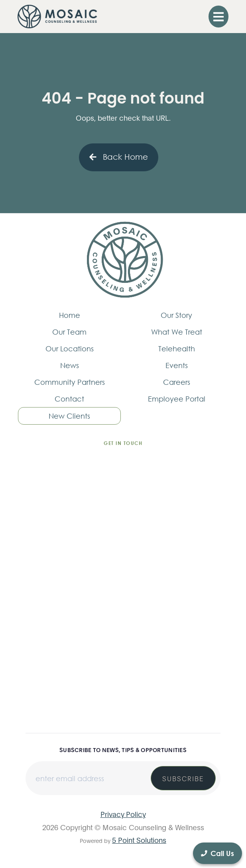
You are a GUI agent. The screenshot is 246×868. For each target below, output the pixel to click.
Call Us (217, 853)
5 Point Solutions (139, 840)
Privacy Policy (123, 814)
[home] (57, 17)
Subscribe (183, 778)
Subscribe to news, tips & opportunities (123, 750)
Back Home (119, 157)
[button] (218, 17)
